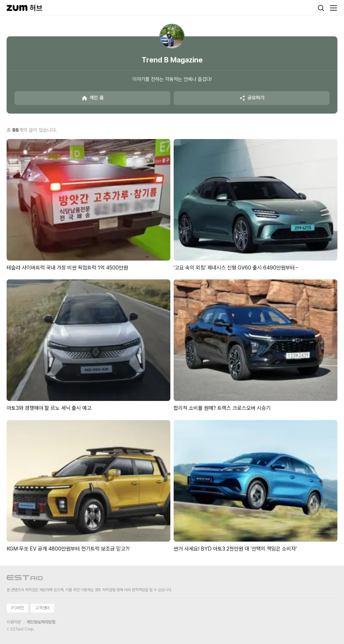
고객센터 (42, 608)
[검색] (321, 8)
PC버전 (17, 608)
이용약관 (14, 622)
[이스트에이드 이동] (25, 579)
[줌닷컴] (17, 8)
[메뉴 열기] (333, 8)
